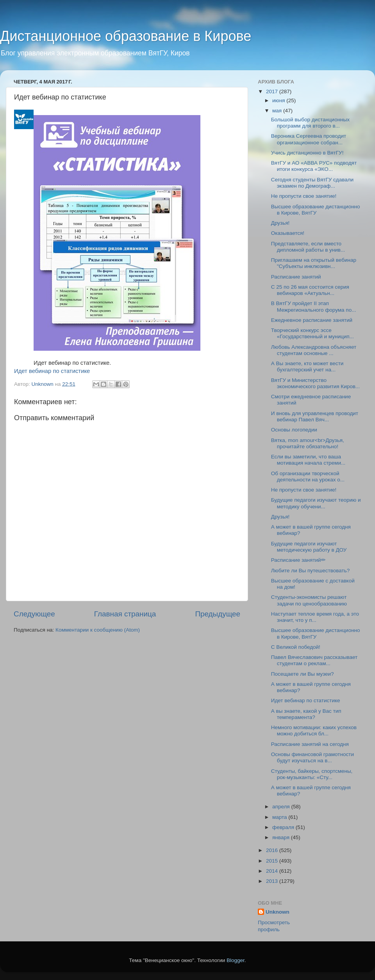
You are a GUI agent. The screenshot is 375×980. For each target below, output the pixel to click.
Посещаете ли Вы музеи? (303, 674)
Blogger (236, 960)
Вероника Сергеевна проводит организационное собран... (309, 139)
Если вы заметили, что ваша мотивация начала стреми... (308, 460)
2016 (273, 850)
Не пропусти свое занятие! (304, 196)
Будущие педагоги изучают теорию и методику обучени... (316, 503)
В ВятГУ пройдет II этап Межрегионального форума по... (314, 306)
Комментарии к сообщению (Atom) (98, 630)
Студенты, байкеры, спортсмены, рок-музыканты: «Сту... (312, 774)
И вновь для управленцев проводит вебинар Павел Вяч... (315, 416)
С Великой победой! (296, 647)
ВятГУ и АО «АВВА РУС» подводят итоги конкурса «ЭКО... (314, 166)
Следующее (34, 614)
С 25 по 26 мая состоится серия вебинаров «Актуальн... (310, 290)
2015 (273, 861)
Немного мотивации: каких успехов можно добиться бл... (314, 731)
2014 (273, 871)
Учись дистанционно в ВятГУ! (307, 153)
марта (280, 817)
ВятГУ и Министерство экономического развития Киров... (315, 383)
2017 (273, 91)
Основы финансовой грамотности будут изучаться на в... (312, 757)
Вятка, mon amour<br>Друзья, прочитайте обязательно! (308, 443)
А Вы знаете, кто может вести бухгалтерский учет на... (307, 367)
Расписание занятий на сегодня (310, 744)
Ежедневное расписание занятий (312, 320)
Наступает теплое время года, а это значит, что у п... (315, 617)
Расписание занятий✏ (298, 560)
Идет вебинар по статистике (52, 371)
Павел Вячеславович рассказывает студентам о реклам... (314, 660)
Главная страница (125, 614)
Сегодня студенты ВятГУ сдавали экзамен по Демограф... (312, 183)
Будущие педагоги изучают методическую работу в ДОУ (309, 547)
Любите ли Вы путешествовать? (311, 571)
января (282, 837)
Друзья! (280, 223)
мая (278, 111)
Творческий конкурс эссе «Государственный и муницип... (312, 333)
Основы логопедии (294, 430)
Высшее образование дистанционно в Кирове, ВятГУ (316, 210)
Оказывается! (288, 233)
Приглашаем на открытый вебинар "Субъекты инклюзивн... (314, 263)
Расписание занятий (296, 277)
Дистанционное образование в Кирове (126, 36)
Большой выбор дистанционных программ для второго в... (310, 123)
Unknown (278, 912)
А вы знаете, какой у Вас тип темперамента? (306, 714)
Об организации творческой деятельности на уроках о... (308, 477)
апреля (282, 807)
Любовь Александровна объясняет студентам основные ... (314, 350)
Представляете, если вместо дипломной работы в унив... (308, 247)
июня (279, 100)
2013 (273, 881)
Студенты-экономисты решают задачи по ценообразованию (309, 600)
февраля (284, 827)
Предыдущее (218, 614)
